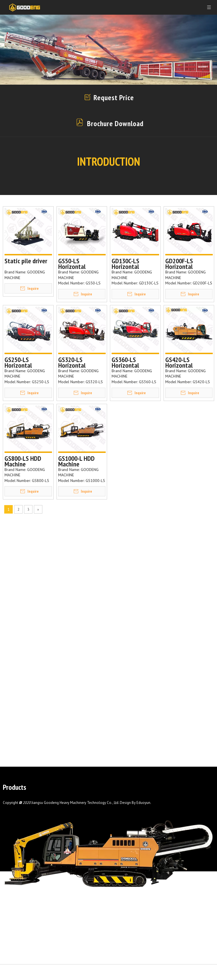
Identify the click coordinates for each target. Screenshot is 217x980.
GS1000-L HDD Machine (76, 461)
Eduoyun (143, 849)
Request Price (113, 97)
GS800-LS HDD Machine (23, 461)
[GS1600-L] (108, 868)
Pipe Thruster (17, 816)
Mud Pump (14, 808)
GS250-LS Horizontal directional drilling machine (25, 363)
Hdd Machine (16, 801)
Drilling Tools (16, 823)
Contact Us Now (193, 878)
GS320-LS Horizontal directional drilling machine (78, 363)
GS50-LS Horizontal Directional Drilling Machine (79, 264)
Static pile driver (26, 262)
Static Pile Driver (20, 831)
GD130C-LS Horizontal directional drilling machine (132, 264)
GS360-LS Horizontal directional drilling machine (132, 363)
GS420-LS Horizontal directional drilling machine (185, 363)
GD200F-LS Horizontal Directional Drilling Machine (186, 264)
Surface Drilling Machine (28, 839)
